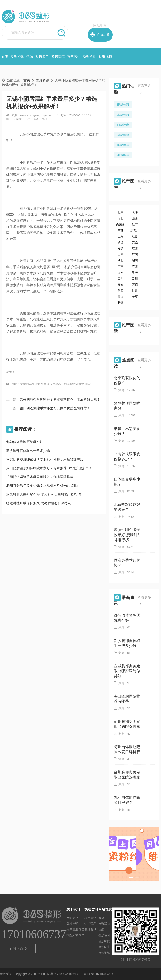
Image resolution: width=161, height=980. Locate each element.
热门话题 (90, 924)
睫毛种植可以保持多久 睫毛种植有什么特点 (39, 503)
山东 (121, 255)
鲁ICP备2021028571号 (99, 974)
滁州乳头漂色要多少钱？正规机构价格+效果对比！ (44, 485)
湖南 (135, 260)
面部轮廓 (123, 125)
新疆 (121, 303)
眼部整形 (123, 105)
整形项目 (42, 57)
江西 (135, 248)
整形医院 (58, 57)
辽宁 (135, 224)
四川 (121, 279)
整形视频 (105, 57)
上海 (121, 236)
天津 (135, 212)
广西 (135, 266)
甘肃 (135, 291)
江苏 (135, 236)
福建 (121, 248)
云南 (121, 285)
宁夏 (135, 297)
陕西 (121, 291)
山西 (135, 218)
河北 (121, 218)
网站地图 (100, 25)
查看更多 (144, 90)
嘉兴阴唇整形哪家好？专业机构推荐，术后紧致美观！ (60, 399)
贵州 (135, 279)
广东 (121, 266)
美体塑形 (123, 155)
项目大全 (90, 918)
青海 (121, 297)
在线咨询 (19, 949)
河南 (135, 255)
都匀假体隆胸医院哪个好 (25, 442)
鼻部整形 (123, 115)
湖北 (121, 260)
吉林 (121, 230)
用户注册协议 (75, 929)
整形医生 (74, 57)
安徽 (135, 242)
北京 (121, 212)
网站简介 (72, 918)
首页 (5, 57)
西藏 (135, 285)
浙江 (121, 242)
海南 (121, 273)
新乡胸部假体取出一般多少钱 (28, 451)
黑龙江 (135, 230)
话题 (30, 57)
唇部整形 (123, 135)
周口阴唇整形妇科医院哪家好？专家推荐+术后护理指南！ (49, 468)
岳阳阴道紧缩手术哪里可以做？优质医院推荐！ (55, 408)
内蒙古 (121, 224)
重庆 (135, 273)
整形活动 (90, 57)
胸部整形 (123, 145)
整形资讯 (17, 57)
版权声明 (72, 924)
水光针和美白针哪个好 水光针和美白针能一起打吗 (44, 494)
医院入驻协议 (75, 935)
